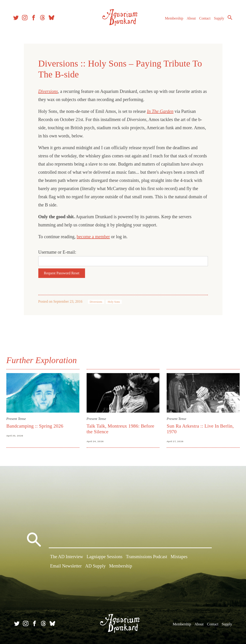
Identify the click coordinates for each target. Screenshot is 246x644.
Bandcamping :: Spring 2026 (36, 426)
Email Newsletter (66, 567)
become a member (93, 237)
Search (228, 19)
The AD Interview (67, 557)
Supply (217, 20)
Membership (172, 20)
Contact (203, 20)
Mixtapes (179, 557)
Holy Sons (114, 302)
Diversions (96, 302)
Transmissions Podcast (146, 557)
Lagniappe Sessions (105, 557)
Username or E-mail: (57, 252)
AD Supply (96, 567)
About (189, 20)
